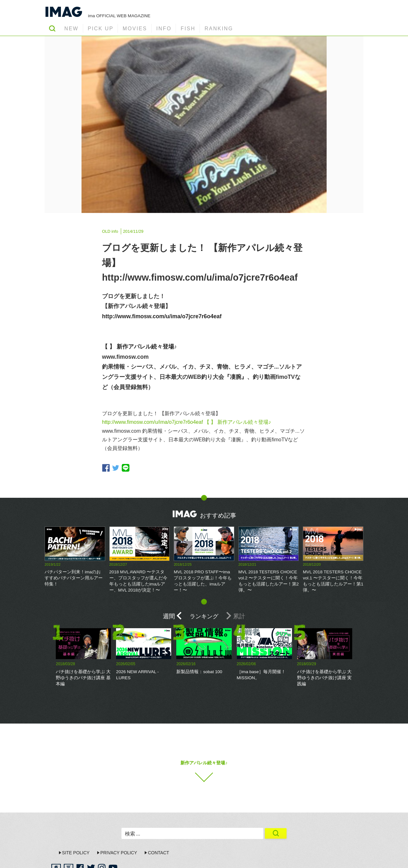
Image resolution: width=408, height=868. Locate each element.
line (126, 468)
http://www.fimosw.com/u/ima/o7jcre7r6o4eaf (162, 316)
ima (344, 857)
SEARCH (52, 28)
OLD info (110, 231)
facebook (106, 468)
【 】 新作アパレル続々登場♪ (139, 347)
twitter (116, 468)
